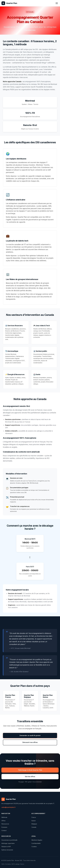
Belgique (34, 824)
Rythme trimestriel (7, 850)
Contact (4, 830)
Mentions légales (37, 840)
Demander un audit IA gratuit (30, 735)
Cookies (34, 847)
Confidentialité (36, 843)
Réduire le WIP (6, 847)
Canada (34, 827)
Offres (3, 821)
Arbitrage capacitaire (8, 843)
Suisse (34, 821)
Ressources (5, 824)
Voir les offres (30, 777)
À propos (4, 827)
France (34, 817)
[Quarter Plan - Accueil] (9, 3)
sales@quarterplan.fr (9, 807)
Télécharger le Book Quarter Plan (30, 770)
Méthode (4, 817)
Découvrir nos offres (30, 742)
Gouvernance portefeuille (9, 840)
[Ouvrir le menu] (57, 3)
